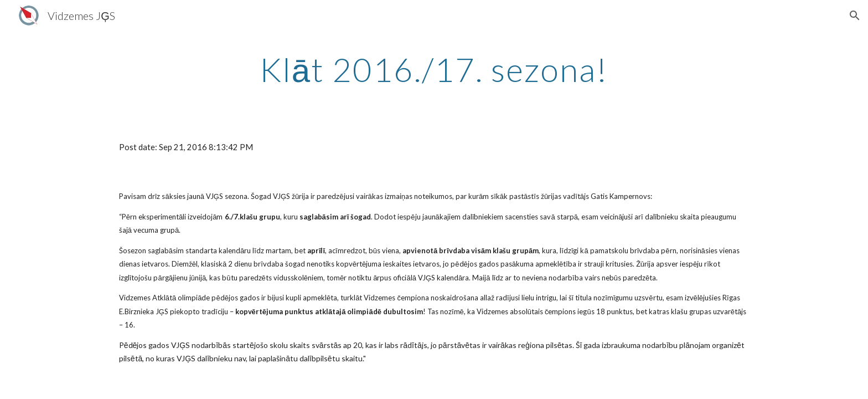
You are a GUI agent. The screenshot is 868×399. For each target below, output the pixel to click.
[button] (855, 16)
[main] (434, 69)
